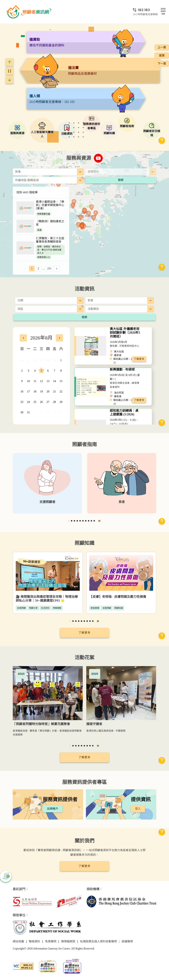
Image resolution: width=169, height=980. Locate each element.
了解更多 (139, 359)
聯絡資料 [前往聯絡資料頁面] (34, 941)
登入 (138, 809)
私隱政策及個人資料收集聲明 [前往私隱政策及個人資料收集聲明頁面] (98, 941)
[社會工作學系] (48, 927)
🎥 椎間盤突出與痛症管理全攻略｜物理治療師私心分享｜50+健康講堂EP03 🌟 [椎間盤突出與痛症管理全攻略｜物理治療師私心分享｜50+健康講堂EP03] (47, 599)
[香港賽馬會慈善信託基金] (121, 901)
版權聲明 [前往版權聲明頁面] (127, 941)
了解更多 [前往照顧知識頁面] (84, 633)
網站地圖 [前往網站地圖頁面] (18, 941)
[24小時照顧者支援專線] (145, 10)
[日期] (49, 300)
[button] (162, 141)
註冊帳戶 (53, 809)
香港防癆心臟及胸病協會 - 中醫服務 (106, 731)
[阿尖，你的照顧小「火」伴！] (86, 43)
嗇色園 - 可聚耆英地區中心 (124, 346)
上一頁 (162, 47)
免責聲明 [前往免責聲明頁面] (51, 941)
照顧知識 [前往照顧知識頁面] (84, 543)
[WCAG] (23, 966)
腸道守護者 (94, 724)
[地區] (82, 178)
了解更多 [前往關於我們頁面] (84, 866)
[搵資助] (90, 71)
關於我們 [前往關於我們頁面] (84, 841)
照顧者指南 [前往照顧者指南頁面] (84, 444)
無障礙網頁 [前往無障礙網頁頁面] (68, 941)
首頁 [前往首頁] (162, 56)
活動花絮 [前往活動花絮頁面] (84, 658)
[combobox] (48, 172)
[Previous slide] (10, 62)
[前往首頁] (29, 12)
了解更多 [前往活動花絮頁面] (84, 757)
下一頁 (162, 64)
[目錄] (163, 10)
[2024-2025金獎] (48, 966)
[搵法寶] (86, 99)
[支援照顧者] (47, 483)
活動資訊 (84, 289)
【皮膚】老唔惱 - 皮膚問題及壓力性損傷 (118, 597)
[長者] (122, 483)
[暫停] (10, 71)
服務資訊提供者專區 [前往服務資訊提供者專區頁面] (84, 782)
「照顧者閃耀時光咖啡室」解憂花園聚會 (41, 724)
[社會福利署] (32, 901)
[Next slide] (10, 80)
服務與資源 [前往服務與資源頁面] (79, 158)
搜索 (121, 180)
